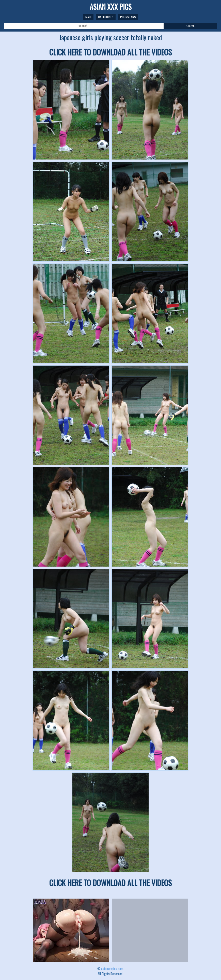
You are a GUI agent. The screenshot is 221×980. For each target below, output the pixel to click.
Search (190, 26)
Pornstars (128, 17)
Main (88, 17)
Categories (106, 17)
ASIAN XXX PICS (111, 7)
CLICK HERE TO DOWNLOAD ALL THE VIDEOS (110, 52)
